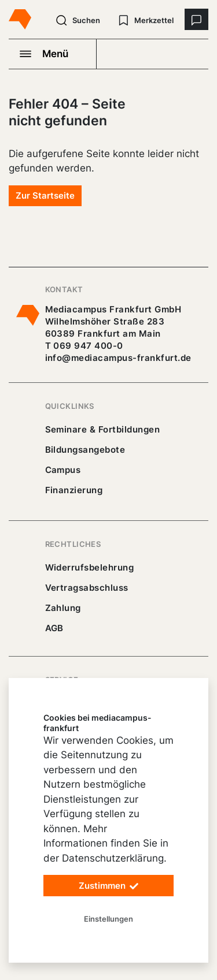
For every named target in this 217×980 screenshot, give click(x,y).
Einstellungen (108, 919)
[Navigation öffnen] (53, 54)
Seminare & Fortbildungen (103, 429)
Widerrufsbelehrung (90, 567)
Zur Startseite (45, 195)
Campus (63, 470)
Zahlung (63, 608)
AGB (55, 628)
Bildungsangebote (85, 450)
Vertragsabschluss (87, 588)
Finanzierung (74, 490)
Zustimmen (109, 886)
